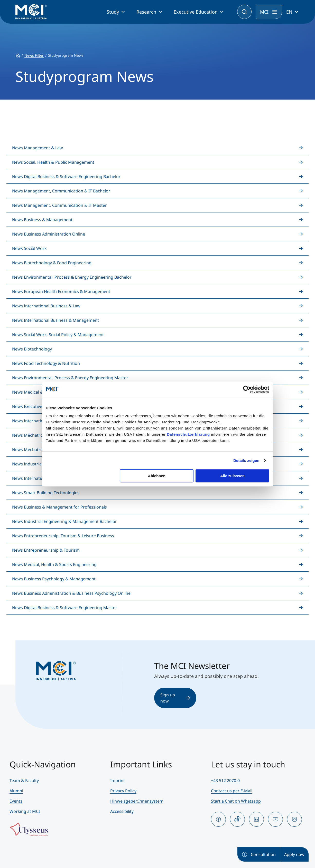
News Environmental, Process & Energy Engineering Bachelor (72, 277)
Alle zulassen (232, 476)
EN (289, 12)
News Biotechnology (32, 349)
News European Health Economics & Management (61, 291)
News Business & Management (42, 220)
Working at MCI (25, 811)
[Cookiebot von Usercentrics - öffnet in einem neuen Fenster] (247, 389)
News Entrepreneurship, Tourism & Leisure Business (63, 536)
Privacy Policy (123, 791)
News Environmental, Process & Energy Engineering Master (70, 378)
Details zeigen (246, 460)
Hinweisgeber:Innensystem (137, 801)
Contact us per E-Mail (232, 791)
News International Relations (40, 478)
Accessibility (122, 811)
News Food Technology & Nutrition (46, 363)
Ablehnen (157, 476)
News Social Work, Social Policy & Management (58, 335)
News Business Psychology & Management (54, 579)
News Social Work (29, 248)
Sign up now (175, 698)
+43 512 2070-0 (225, 781)
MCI (264, 12)
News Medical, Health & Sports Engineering (54, 564)
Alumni (16, 791)
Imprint (118, 781)
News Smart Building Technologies (46, 493)
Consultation (259, 854)
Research (146, 12)
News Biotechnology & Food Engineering (52, 263)
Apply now (294, 854)
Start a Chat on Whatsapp (236, 801)
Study (113, 12)
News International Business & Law (46, 306)
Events (16, 801)
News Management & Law (38, 148)
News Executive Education (37, 406)
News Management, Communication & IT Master (59, 205)
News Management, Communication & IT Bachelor (61, 191)
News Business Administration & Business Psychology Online (71, 593)
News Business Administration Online (49, 234)
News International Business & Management (55, 320)
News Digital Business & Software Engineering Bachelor (66, 177)
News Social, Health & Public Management (53, 162)
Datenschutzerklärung (188, 434)
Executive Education (196, 12)
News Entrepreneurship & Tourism (46, 550)
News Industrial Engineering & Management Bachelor (64, 521)
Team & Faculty (24, 781)
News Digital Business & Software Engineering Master (65, 608)
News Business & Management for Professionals (59, 507)
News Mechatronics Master (39, 450)
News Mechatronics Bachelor (40, 435)
